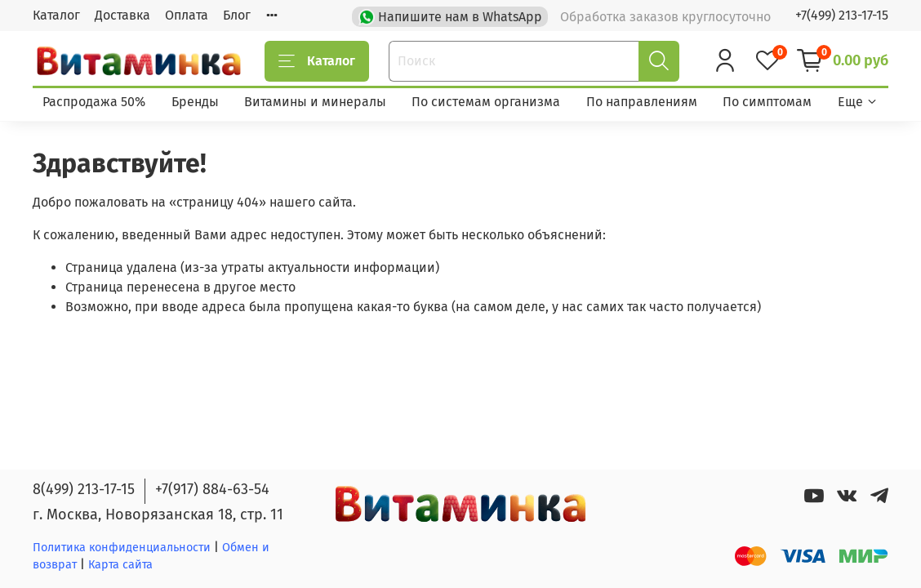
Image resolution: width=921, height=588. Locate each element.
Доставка (122, 15)
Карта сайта (120, 565)
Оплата (187, 15)
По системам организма (486, 102)
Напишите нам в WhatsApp (452, 16)
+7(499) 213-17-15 (842, 15)
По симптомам (767, 102)
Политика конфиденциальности (122, 548)
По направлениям (642, 102)
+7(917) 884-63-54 (212, 489)
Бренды (195, 102)
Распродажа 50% (94, 102)
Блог (237, 15)
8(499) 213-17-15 (84, 489)
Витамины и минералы (315, 102)
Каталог (56, 15)
